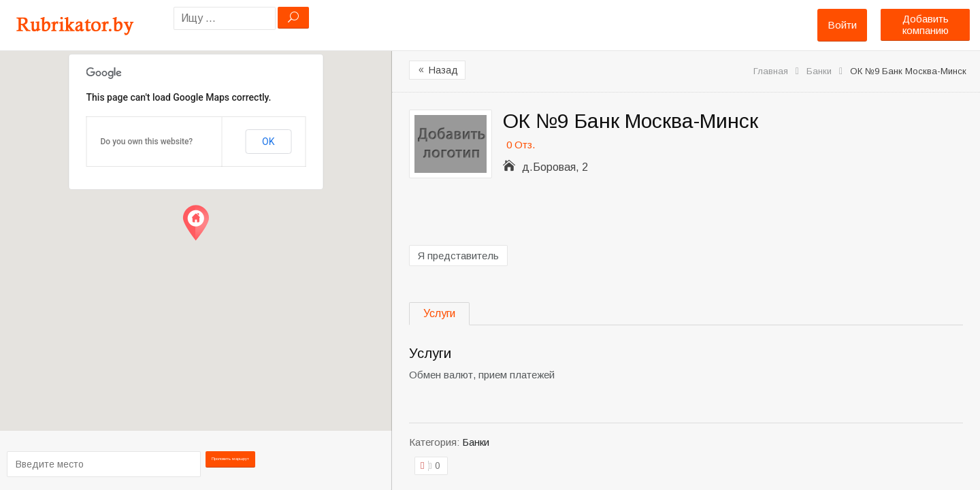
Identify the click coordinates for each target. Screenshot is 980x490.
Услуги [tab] (439, 313)
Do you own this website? (147, 142)
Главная (771, 71)
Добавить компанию (926, 24)
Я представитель (458, 256)
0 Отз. (521, 145)
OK (268, 142)
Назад (437, 70)
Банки (819, 71)
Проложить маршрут (233, 463)
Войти (842, 25)
